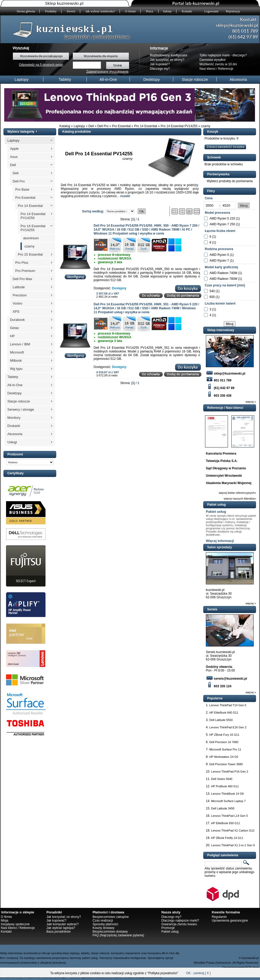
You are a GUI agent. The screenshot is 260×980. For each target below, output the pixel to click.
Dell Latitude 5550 (221, 720)
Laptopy (21, 79)
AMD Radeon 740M (223, 273)
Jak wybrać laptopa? (61, 928)
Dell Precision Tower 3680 (226, 764)
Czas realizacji (103, 921)
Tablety (65, 79)
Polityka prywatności (163, 973)
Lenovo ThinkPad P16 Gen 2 (230, 772)
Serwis (71, 11)
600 (212, 297)
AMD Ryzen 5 (219, 255)
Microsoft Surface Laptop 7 (228, 801)
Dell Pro (103, 126)
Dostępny (119, 288)
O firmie (131, 11)
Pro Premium (25, 271)
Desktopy (152, 79)
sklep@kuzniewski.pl (226, 374)
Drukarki (14, 426)
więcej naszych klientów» (240, 499)
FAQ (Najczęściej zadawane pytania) (118, 935)
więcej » (251, 402)
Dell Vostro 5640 (222, 779)
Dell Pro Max (22, 279)
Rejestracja (233, 11)
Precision (20, 295)
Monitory (14, 418)
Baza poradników (58, 932)
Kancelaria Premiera (221, 454)
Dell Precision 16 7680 (224, 742)
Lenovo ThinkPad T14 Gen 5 (228, 705)
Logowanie (211, 11)
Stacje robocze (195, 79)
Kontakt (187, 11)
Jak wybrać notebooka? (100, 11)
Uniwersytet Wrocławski (224, 476)
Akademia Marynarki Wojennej (229, 483)
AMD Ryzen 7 (219, 261)
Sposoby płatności (105, 924)
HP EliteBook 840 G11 (224, 713)
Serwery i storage (21, 409)
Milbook (16, 360)
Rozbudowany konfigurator (169, 55)
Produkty (51, 11)
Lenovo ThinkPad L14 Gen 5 (230, 816)
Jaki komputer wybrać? (62, 924)
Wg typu (16, 369)
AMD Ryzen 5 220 (222, 218)
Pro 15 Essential (30, 254)
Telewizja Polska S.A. (222, 461)
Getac (15, 328)
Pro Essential (121, 126)
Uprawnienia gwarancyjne (230, 921)
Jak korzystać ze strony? (167, 60)
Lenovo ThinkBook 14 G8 (227, 794)
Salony (167, 11)
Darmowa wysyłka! (213, 60)
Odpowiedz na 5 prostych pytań (41, 65)
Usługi (12, 442)
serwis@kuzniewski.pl (226, 679)
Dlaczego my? (160, 69)
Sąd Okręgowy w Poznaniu (226, 468)
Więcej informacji (220, 541)
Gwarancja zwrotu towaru (179, 924)
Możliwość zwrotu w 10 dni (218, 64)
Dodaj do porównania (183, 296)
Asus (14, 157)
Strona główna (26, 11)
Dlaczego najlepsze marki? (180, 921)
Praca (150, 11)
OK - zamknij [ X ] (198, 973)
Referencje (226, 69)
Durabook (17, 320)
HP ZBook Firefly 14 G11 (227, 838)
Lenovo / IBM (20, 344)
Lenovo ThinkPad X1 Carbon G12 (233, 830)
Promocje (168, 928)
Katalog (65, 126)
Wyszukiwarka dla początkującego (41, 56)
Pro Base (22, 189)
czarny (206, 126)
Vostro (17, 303)
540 (212, 291)
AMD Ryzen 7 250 (222, 224)
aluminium (31, 238)
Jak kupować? (160, 64)
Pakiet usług (216, 512)
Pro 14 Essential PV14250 (33, 216)
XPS (16, 312)
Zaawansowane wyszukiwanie (107, 72)
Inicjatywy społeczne (15, 924)
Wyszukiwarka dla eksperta (101, 56)
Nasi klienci (208, 69)
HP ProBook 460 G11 (225, 786)
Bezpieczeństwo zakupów (111, 917)
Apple (14, 149)
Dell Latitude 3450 (223, 808)
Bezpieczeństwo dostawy (110, 932)
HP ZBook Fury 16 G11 (224, 735)
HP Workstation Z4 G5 (224, 757)
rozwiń (125, 196)
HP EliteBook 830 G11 (226, 823)
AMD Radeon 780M (223, 279)
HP (12, 336)
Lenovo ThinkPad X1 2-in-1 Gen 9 (233, 845)
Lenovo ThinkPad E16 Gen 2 (228, 727)
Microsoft (17, 352)
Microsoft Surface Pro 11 (225, 749)
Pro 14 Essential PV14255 (179, 126)
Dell (91, 126)
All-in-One (108, 79)
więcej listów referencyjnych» (237, 493)
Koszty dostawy (103, 928)
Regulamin (219, 917)
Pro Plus (22, 263)
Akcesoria (238, 79)
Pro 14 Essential (146, 126)
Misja (4, 921)
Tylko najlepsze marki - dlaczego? (223, 55)
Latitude (19, 287)
